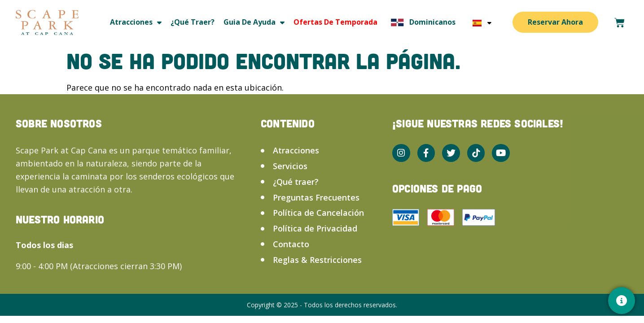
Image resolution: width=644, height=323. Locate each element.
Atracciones (136, 22)
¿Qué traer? (193, 22)
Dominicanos (421, 22)
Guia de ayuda (254, 22)
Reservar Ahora (555, 22)
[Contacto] (622, 301)
